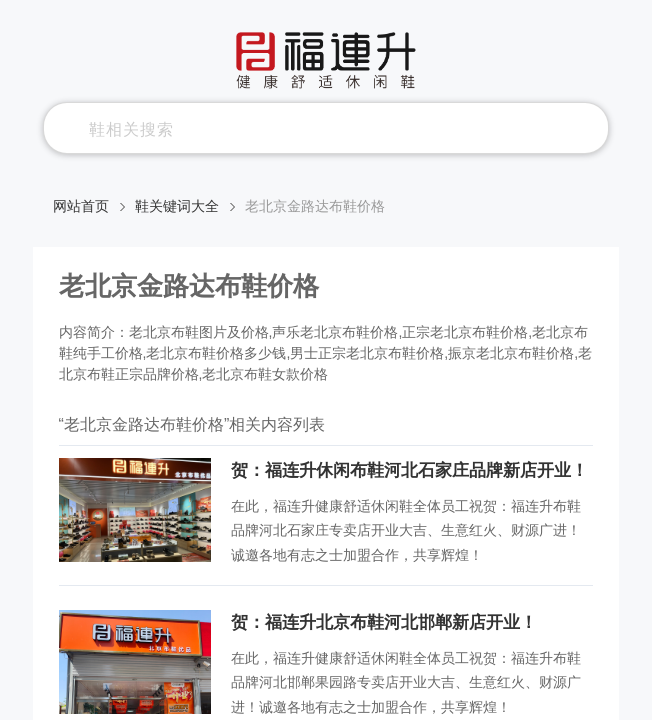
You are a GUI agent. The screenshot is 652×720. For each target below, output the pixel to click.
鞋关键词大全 (177, 206)
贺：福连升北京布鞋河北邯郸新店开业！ (384, 622)
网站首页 (81, 206)
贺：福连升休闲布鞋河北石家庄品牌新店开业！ (409, 470)
